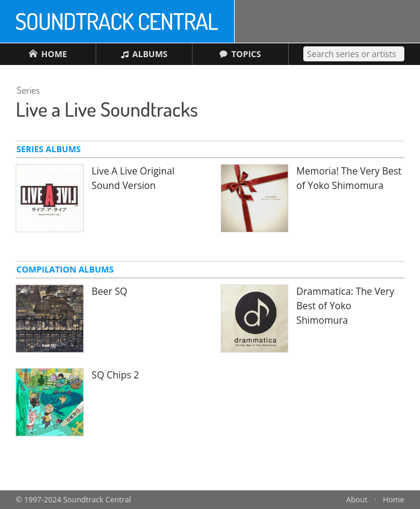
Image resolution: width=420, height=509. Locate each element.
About (357, 500)
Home (394, 500)
